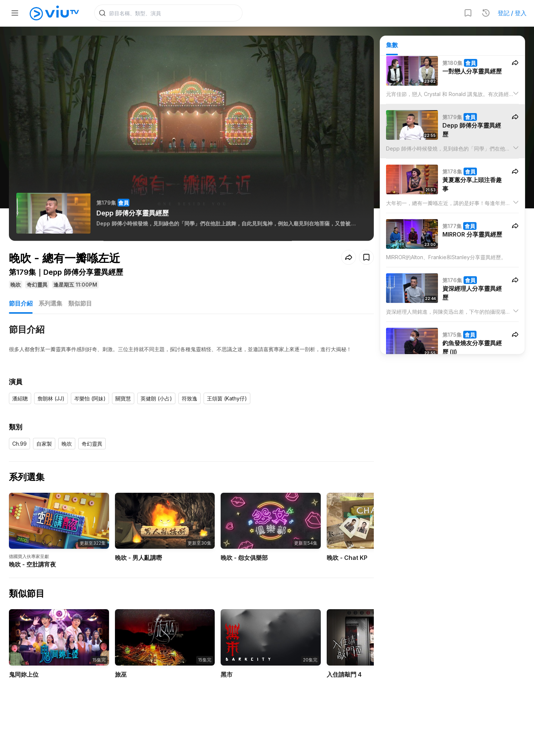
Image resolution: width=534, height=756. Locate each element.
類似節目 (80, 303)
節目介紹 (21, 303)
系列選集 (50, 303)
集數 (392, 45)
